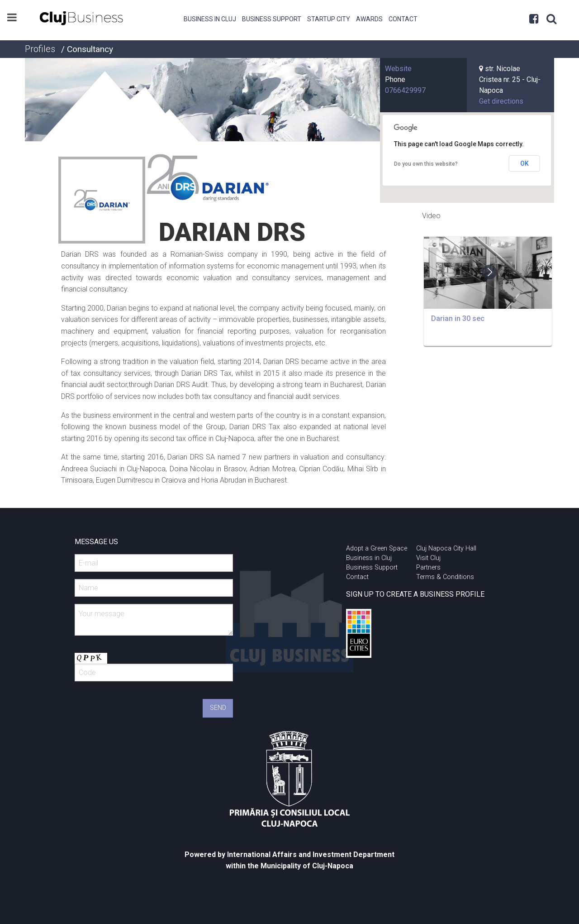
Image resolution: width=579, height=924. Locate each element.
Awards (369, 19)
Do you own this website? (426, 164)
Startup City (329, 19)
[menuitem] (210, 18)
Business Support (272, 19)
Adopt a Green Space (377, 548)
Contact (403, 19)
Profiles (40, 49)
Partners (428, 567)
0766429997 (405, 90)
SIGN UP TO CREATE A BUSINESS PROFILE (415, 594)
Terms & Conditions (445, 577)
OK (524, 163)
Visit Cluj (428, 558)
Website (398, 69)
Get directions (501, 101)
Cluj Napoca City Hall (446, 548)
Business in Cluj (210, 19)
